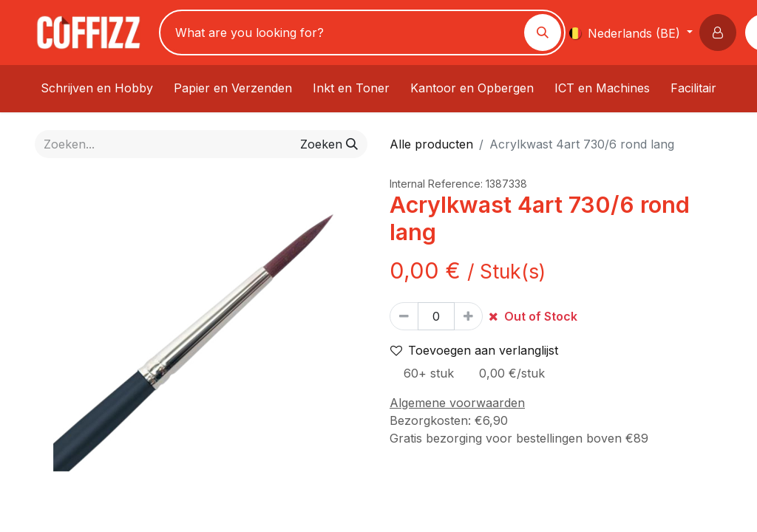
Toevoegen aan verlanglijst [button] (474, 350)
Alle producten (431, 144)
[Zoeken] (543, 33)
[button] (721, 33)
